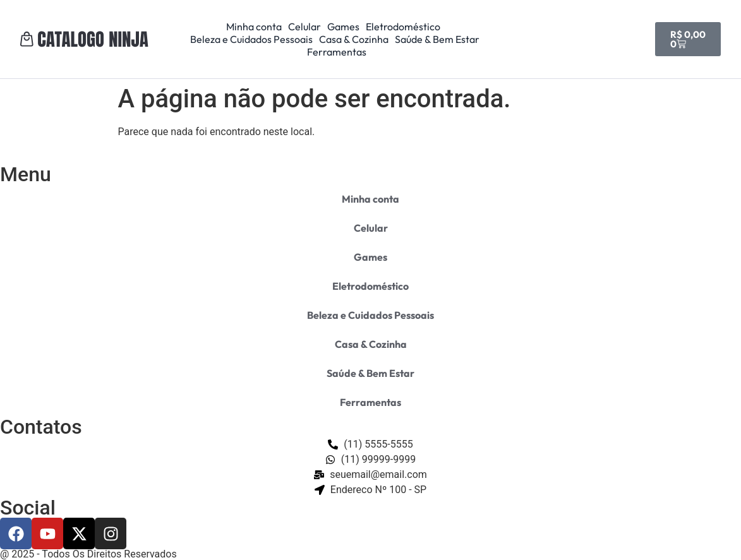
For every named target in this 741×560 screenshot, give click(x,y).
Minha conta (254, 27)
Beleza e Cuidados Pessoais (251, 39)
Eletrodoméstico (403, 27)
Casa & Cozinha (354, 39)
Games (343, 27)
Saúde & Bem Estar (437, 39)
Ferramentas (337, 52)
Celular (304, 27)
